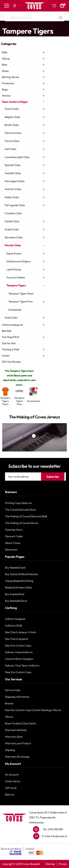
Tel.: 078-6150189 (53, 829)
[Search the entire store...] (61, 18)
